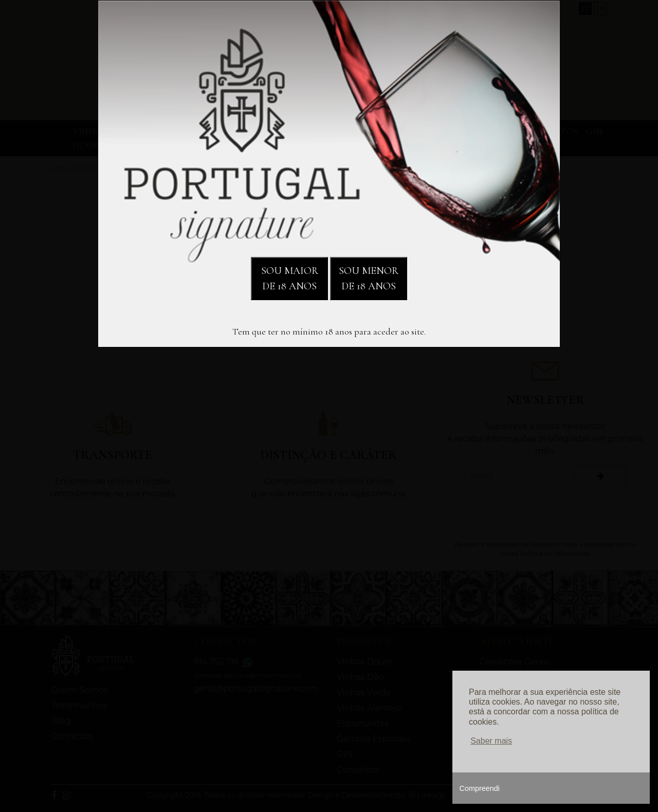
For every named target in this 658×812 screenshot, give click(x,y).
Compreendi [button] (480, 788)
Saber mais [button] (491, 741)
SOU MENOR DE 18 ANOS (369, 279)
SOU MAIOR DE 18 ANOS (290, 279)
